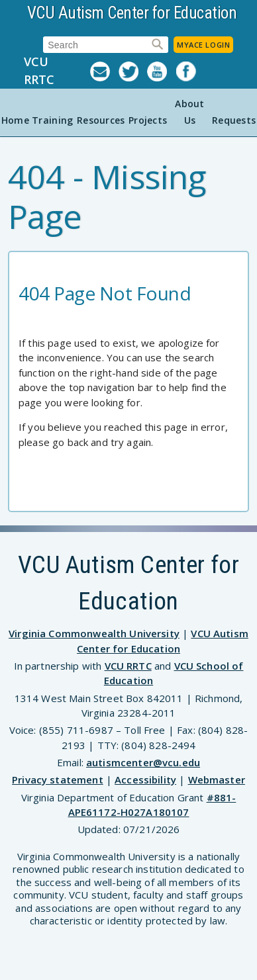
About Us (189, 112)
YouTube (161, 71)
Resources (101, 120)
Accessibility (145, 780)
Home (15, 120)
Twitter (133, 71)
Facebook (190, 71)
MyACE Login (203, 45)
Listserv (104, 71)
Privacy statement (58, 780)
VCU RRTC (39, 70)
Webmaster (217, 780)
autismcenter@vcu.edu (143, 762)
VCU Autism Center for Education (132, 13)
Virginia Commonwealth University (94, 633)
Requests (234, 120)
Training (52, 120)
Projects (148, 120)
